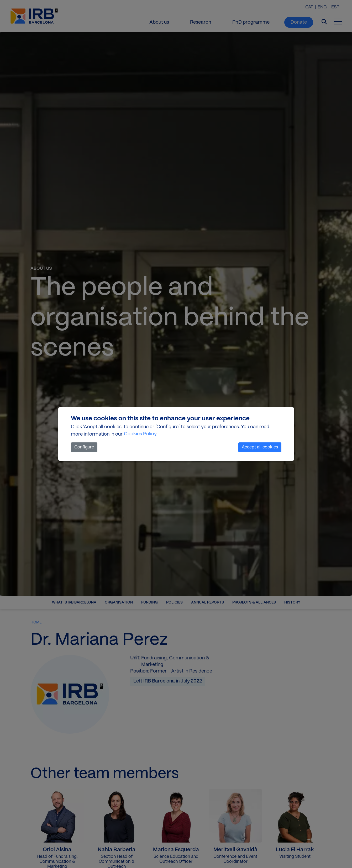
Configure (84, 447)
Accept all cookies (260, 447)
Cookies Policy (140, 434)
